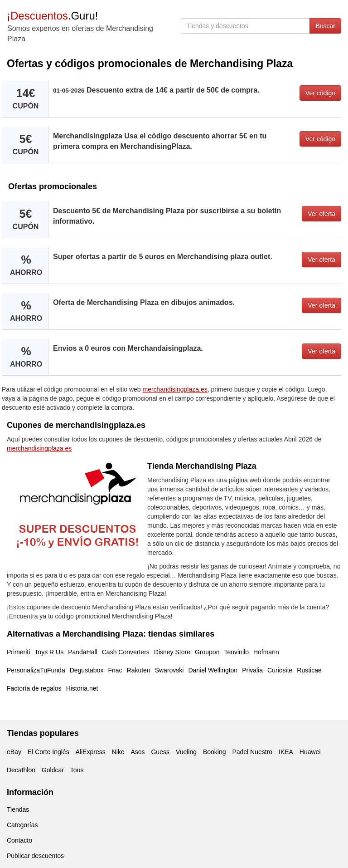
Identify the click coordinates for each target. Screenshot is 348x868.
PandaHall (83, 652)
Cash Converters (126, 652)
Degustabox (87, 670)
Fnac (115, 670)
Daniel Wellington (213, 670)
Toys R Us (49, 652)
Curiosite (280, 670)
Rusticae (309, 670)
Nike (118, 752)
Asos (138, 752)
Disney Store (172, 652)
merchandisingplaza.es (175, 389)
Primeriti (18, 652)
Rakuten (139, 670)
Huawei (310, 752)
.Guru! (52, 16)
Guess (160, 752)
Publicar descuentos (35, 856)
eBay (14, 752)
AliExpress (91, 752)
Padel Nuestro (252, 752)
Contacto (19, 840)
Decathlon (21, 770)
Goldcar (53, 770)
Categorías (22, 825)
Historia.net (82, 688)
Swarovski (169, 670)
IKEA (286, 752)
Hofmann (266, 652)
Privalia (252, 670)
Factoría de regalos (34, 688)
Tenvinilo (236, 652)
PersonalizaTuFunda (36, 670)
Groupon (207, 652)
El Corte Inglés (48, 752)
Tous (77, 770)
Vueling (186, 752)
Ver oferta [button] (321, 214)
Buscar (325, 26)
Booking (215, 752)
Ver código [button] (320, 93)
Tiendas (18, 809)
